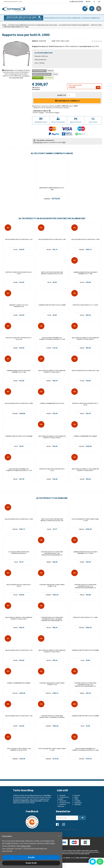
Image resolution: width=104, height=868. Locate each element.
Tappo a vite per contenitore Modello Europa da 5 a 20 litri (52, 520)
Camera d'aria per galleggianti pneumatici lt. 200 (19, 371)
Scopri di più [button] (31, 863)
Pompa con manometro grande (85, 436)
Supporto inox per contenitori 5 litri (52, 470)
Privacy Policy (65, 803)
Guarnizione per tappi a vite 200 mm (19, 436)
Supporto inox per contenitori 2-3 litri (19, 273)
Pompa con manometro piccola (52, 403)
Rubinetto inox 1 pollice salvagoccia (19, 306)
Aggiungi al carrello (67, 101)
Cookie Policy (72, 829)
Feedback (78, 803)
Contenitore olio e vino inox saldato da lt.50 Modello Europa (52, 717)
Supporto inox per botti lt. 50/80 (85, 305)
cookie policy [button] (26, 846)
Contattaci (38, 142)
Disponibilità (38, 78)
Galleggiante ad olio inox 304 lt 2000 (19, 403)
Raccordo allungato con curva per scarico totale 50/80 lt (52, 437)
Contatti (77, 801)
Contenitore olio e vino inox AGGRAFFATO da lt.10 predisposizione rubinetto (85, 586)
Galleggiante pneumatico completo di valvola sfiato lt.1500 (85, 749)
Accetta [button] (31, 857)
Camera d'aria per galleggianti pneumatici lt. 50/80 (85, 553)
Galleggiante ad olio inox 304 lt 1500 (85, 239)
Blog (88, 2)
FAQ (64, 142)
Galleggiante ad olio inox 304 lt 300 (52, 239)
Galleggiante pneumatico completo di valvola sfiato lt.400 (52, 339)
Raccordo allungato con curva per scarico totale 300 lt (52, 651)
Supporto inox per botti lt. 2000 (85, 617)
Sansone (58, 46)
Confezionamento (39, 71)
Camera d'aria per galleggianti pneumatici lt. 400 (85, 273)
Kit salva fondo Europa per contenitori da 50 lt (19, 553)
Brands (77, 795)
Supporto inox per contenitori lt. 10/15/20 (19, 339)
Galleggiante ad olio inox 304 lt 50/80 (19, 585)
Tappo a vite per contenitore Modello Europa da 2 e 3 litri (52, 273)
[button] (59, 836)
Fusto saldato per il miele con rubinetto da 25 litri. (19, 749)
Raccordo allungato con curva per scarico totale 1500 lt (85, 339)
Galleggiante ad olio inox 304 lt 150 (19, 239)
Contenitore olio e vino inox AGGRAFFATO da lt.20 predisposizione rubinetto (52, 553)
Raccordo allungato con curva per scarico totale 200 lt (85, 470)
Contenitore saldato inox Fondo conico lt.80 (52, 684)
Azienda (62, 795)
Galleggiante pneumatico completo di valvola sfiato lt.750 (19, 470)
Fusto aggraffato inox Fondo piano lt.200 (52, 749)
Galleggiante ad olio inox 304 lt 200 (85, 371)
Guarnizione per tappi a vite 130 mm (85, 716)
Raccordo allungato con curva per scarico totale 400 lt (52, 371)
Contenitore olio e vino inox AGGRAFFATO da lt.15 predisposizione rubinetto (85, 685)
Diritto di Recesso (62, 805)
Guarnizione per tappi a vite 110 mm (52, 305)
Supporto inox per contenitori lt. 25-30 (85, 404)
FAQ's (77, 799)
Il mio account (76, 2)
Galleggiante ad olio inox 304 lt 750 (19, 650)
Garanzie (63, 801)
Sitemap (78, 804)
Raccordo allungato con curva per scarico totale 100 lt (19, 618)
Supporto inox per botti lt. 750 (52, 189)
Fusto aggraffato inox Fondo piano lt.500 (85, 520)
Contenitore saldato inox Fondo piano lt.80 (52, 585)
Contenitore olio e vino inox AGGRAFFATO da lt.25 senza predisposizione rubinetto (52, 619)
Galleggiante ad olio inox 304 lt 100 (19, 716)
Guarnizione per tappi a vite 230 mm (85, 650)
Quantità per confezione (42, 74)
